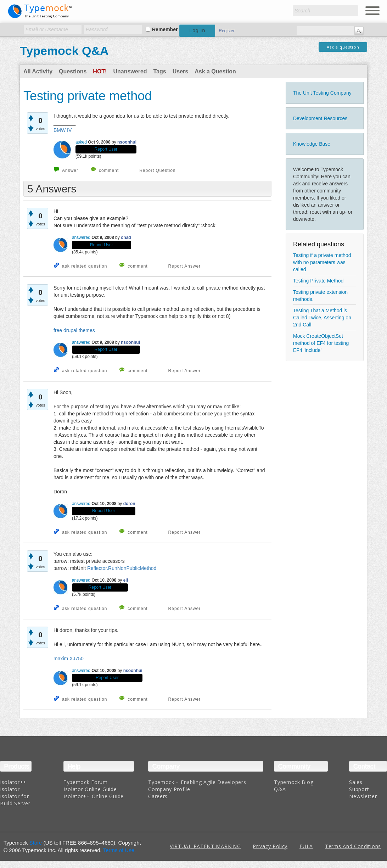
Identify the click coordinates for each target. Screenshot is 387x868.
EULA (306, 846)
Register (227, 31)
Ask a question (343, 47)
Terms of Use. (120, 850)
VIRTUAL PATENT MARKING (205, 846)
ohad (126, 237)
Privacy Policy (270, 846)
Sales (356, 782)
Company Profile (169, 789)
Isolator (10, 789)
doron (129, 504)
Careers (158, 796)
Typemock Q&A (64, 51)
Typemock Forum (86, 782)
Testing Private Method (318, 281)
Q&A (280, 789)
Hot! (100, 71)
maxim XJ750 (69, 659)
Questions (73, 71)
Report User (106, 149)
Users (180, 71)
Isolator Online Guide (90, 789)
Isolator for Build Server (15, 800)
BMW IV (63, 130)
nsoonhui (127, 142)
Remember (165, 29)
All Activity (38, 71)
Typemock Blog (294, 782)
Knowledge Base (312, 144)
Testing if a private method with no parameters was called (322, 262)
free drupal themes (74, 330)
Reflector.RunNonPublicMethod (122, 568)
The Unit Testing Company (322, 93)
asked (81, 142)
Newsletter (363, 796)
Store (36, 843)
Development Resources (320, 118)
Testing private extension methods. (320, 296)
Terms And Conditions (353, 846)
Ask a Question (215, 71)
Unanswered (130, 71)
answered (81, 237)
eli (126, 580)
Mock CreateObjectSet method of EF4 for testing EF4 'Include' (321, 343)
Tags (160, 71)
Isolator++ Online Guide (94, 796)
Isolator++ (13, 782)
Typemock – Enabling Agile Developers (197, 782)
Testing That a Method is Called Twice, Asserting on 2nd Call (322, 318)
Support (359, 789)
